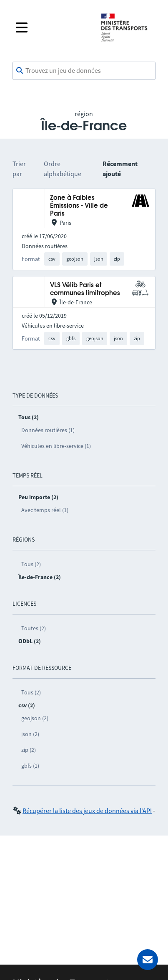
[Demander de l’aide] (148, 960)
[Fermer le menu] (51, 27)
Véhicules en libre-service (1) (56, 446)
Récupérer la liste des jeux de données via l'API (87, 811)
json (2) (30, 734)
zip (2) (29, 750)
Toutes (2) (34, 628)
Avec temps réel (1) (45, 510)
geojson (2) (35, 718)
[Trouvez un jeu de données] (84, 71)
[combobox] (84, 71)
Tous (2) (31, 564)
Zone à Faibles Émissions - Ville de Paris (79, 206)
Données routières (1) (48, 430)
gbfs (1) (30, 766)
